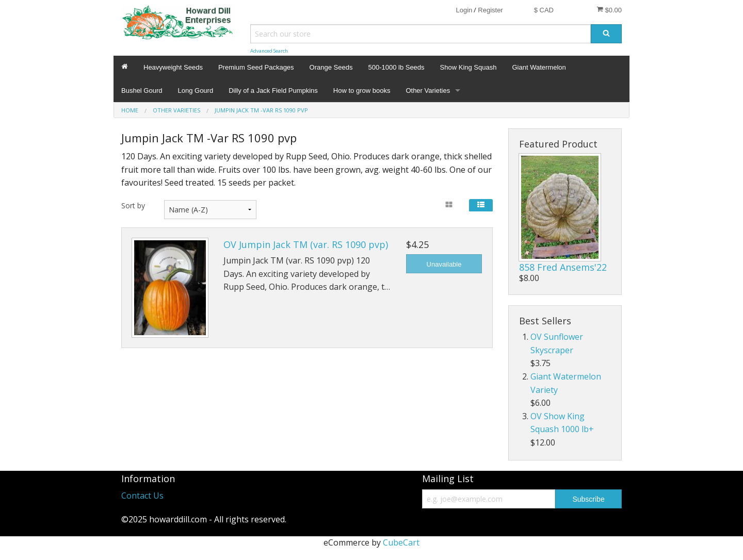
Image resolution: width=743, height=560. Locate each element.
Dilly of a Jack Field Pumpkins (273, 90)
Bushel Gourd (142, 90)
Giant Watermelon (539, 67)
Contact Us (142, 496)
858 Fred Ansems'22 (563, 267)
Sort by (133, 205)
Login (464, 10)
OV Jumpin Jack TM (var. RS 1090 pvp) (306, 244)
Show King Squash (469, 67)
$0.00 (609, 10)
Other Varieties (428, 90)
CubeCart (401, 542)
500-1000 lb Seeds (396, 67)
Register (490, 10)
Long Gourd (196, 90)
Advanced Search (269, 51)
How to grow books (362, 90)
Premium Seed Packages (256, 67)
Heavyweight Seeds (173, 67)
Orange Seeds (331, 67)
